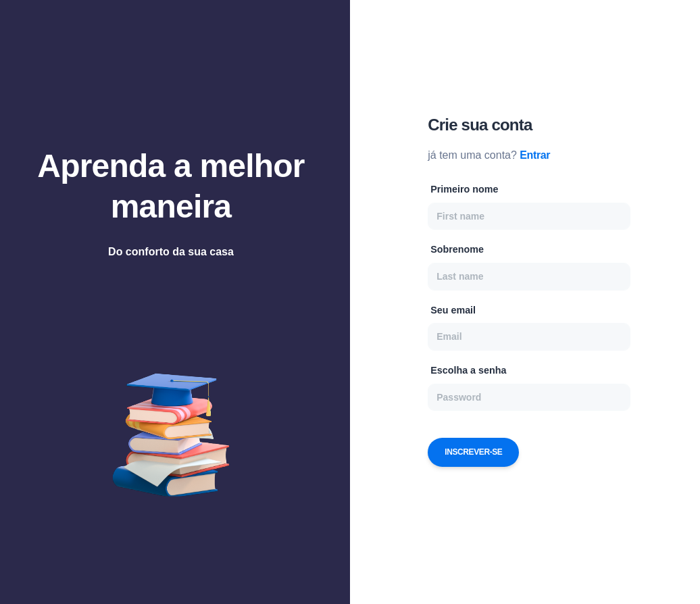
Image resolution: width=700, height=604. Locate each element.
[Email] (529, 336)
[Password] (529, 397)
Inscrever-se (473, 452)
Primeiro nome (464, 189)
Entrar (535, 155)
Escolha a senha (468, 370)
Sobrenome (457, 249)
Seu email (453, 310)
